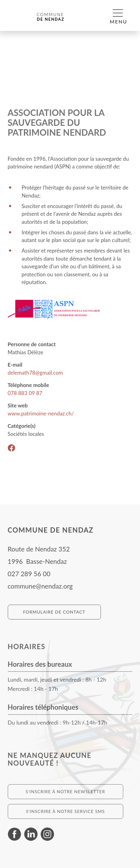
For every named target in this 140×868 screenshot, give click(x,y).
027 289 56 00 (29, 574)
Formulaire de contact (54, 612)
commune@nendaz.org (40, 586)
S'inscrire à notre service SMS (65, 811)
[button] (118, 13)
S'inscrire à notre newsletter (65, 791)
